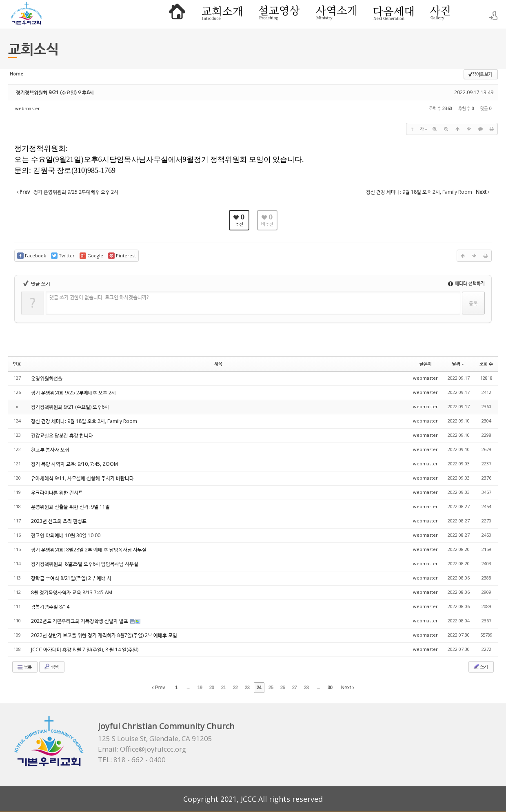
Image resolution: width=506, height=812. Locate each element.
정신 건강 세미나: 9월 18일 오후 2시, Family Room (84, 421)
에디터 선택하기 (466, 283)
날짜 (458, 364)
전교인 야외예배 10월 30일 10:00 (66, 535)
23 (247, 688)
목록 (24, 667)
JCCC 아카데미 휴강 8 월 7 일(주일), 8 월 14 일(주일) (85, 649)
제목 (218, 364)
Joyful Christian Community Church (166, 726)
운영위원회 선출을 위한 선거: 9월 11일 (70, 507)
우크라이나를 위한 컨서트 (57, 492)
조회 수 (486, 364)
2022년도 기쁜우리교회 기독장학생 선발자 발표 (80, 621)
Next (348, 688)
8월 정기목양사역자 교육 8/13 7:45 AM (72, 592)
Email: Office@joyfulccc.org (142, 749)
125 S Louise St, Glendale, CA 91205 (155, 739)
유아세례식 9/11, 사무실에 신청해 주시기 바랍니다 (82, 478)
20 (212, 688)
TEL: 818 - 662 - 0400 (132, 760)
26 (283, 688)
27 (294, 688)
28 (306, 688)
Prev (158, 688)
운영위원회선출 (47, 378)
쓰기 (480, 666)
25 (271, 688)
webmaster (28, 108)
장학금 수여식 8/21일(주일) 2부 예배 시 (71, 578)
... (188, 688)
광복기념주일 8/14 (50, 607)
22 (235, 688)
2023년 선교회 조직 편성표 (59, 521)
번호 (17, 364)
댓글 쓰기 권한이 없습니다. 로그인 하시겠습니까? (99, 297)
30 (330, 688)
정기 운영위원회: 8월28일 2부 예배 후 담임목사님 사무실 (89, 550)
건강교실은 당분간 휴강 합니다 (62, 435)
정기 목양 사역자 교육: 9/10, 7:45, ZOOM (74, 464)
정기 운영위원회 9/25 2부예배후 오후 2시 (73, 393)
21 (223, 688)
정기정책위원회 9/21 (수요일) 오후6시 (55, 92)
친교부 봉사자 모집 (50, 450)
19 (200, 688)
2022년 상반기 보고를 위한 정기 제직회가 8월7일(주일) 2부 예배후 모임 (104, 635)
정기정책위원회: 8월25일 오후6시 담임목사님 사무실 (85, 564)
